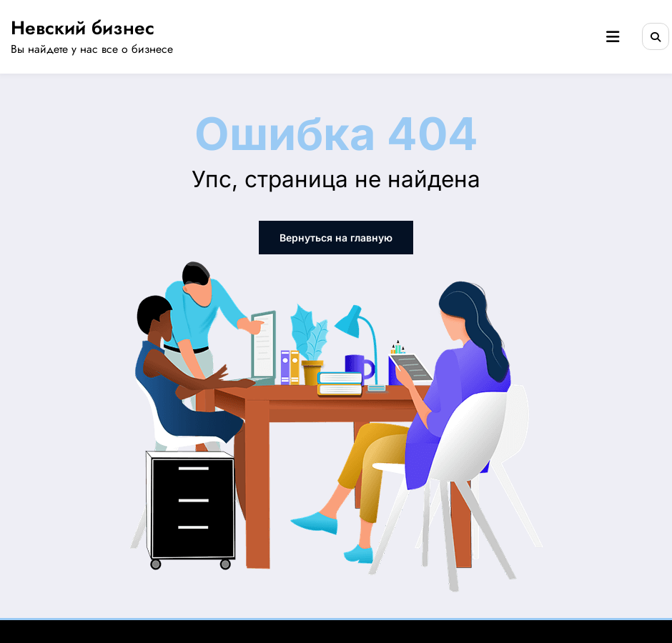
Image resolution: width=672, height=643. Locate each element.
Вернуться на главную (336, 238)
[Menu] (613, 37)
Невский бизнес (83, 28)
